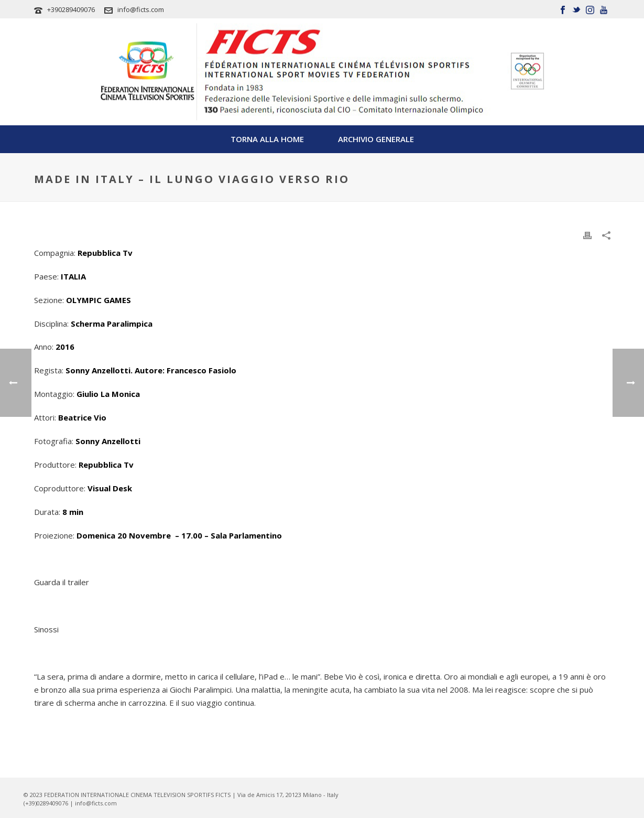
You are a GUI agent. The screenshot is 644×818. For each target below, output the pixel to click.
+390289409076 (71, 9)
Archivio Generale (376, 139)
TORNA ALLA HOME (267, 139)
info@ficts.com (141, 9)
